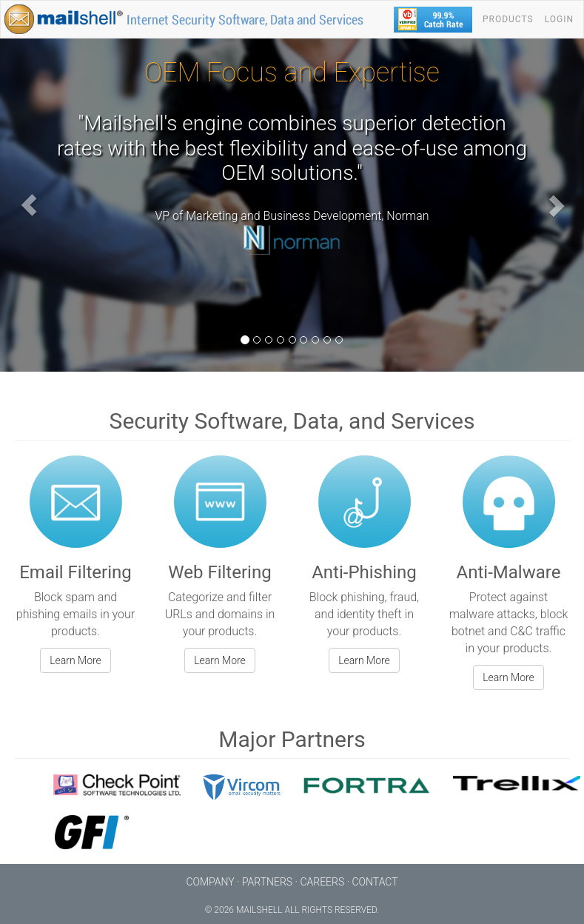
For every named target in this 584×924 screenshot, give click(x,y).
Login (559, 19)
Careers (322, 882)
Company (210, 882)
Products (508, 19)
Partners (267, 882)
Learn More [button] (75, 660)
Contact (375, 882)
